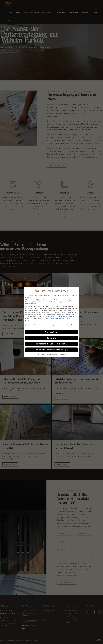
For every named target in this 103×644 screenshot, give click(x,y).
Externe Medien (70, 325)
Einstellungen (55, 318)
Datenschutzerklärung (65, 316)
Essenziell (30, 325)
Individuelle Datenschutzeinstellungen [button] (52, 350)
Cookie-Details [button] (41, 354)
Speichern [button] (51, 338)
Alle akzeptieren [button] (52, 332)
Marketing (49, 325)
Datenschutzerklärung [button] (53, 354)
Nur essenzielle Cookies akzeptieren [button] (51, 344)
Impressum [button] (63, 354)
